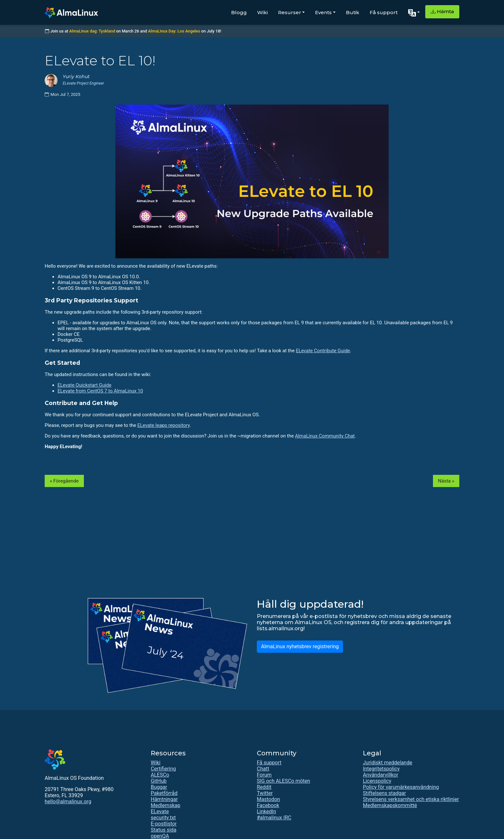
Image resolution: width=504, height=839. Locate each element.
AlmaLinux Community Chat (325, 436)
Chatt (263, 769)
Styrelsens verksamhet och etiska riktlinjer (411, 799)
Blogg (239, 12)
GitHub (159, 781)
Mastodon (268, 799)
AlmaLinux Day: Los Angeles (174, 31)
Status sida (164, 830)
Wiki (262, 12)
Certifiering (163, 769)
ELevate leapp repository (163, 425)
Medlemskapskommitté (390, 805)
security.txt (163, 818)
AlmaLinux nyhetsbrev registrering (300, 646)
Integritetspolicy (381, 769)
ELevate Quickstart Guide (84, 385)
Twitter (265, 793)
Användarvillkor (381, 775)
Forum (264, 775)
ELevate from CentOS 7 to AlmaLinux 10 (100, 391)
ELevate (160, 811)
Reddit (264, 787)
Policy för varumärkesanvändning (401, 787)
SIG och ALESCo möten (283, 781)
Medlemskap (166, 805)
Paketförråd (164, 793)
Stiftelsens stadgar (384, 793)
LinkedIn (266, 811)
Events (323, 12)
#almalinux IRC (274, 818)
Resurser (290, 12)
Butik (353, 12)
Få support (384, 12)
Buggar (159, 787)
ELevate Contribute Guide (323, 351)
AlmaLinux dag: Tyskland (92, 31)
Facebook (268, 805)
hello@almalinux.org (68, 802)
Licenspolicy (377, 781)
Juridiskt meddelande (387, 763)
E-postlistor (164, 824)
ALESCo (160, 775)
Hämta (442, 11)
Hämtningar (164, 799)
